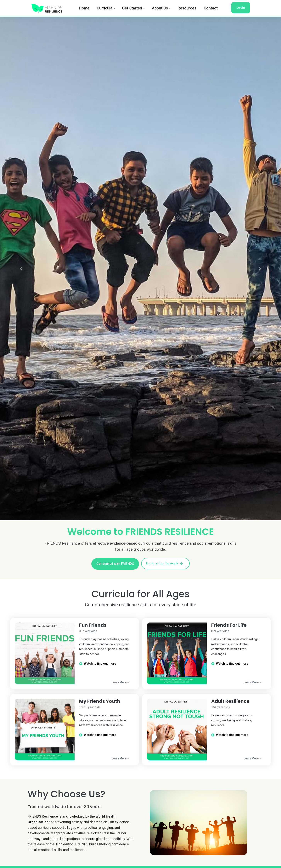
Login (241, 8)
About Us (160, 8)
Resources (187, 8)
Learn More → (121, 682)
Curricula (105, 8)
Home (84, 8)
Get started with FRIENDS (115, 564)
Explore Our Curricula (164, 563)
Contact (211, 8)
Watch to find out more (98, 664)
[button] (21, 269)
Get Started (132, 8)
